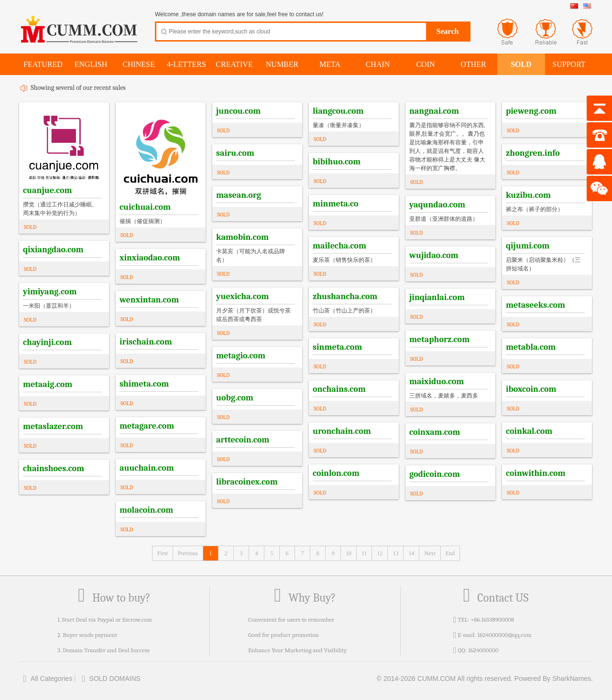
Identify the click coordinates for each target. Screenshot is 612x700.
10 (349, 553)
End (450, 553)
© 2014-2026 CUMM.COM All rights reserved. (445, 678)
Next (430, 553)
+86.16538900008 (492, 619)
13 (395, 553)
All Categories (46, 678)
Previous (188, 553)
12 (380, 553)
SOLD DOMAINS (109, 678)
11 (364, 553)
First (163, 553)
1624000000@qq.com (504, 635)
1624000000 (483, 650)
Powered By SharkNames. (554, 678)
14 (411, 553)
